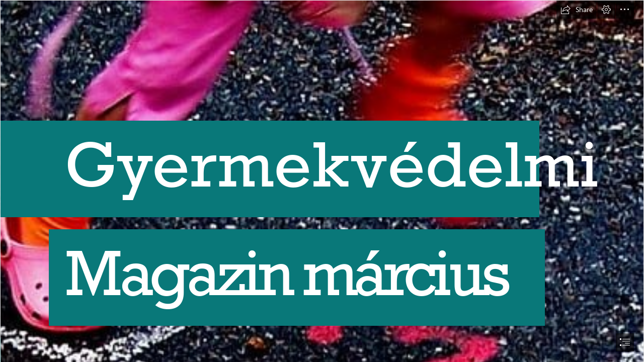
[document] (322, 181)
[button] (577, 10)
